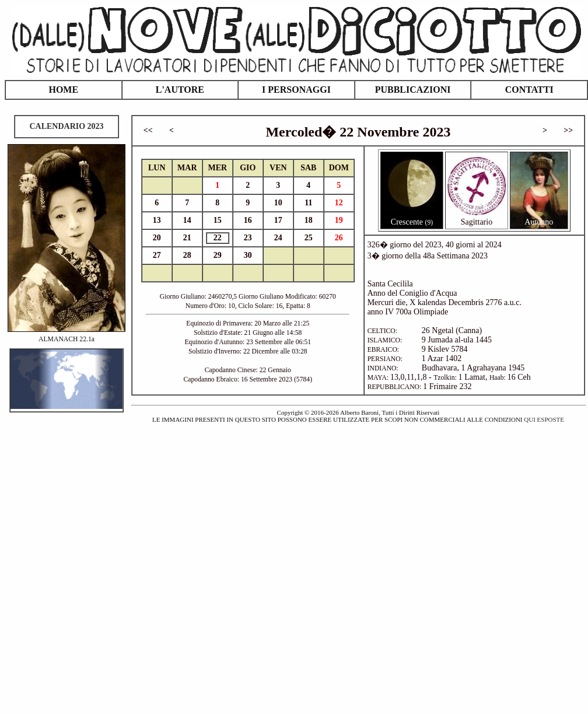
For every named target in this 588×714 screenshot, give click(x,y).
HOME (63, 90)
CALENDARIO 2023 (66, 126)
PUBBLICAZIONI (413, 90)
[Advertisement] (136, 562)
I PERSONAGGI (296, 90)
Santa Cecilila (390, 284)
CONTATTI (529, 90)
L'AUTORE (180, 90)
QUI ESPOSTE (544, 419)
